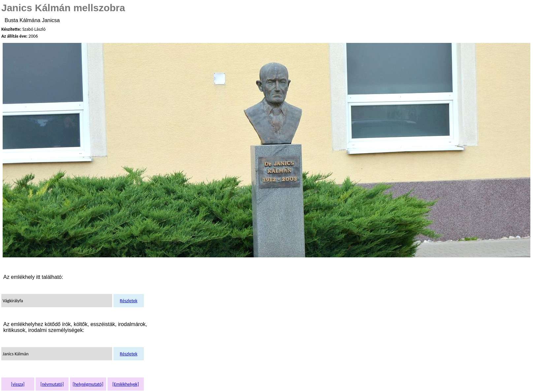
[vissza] (18, 384)
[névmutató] (52, 384)
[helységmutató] (88, 384)
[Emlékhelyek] (126, 384)
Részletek (128, 301)
